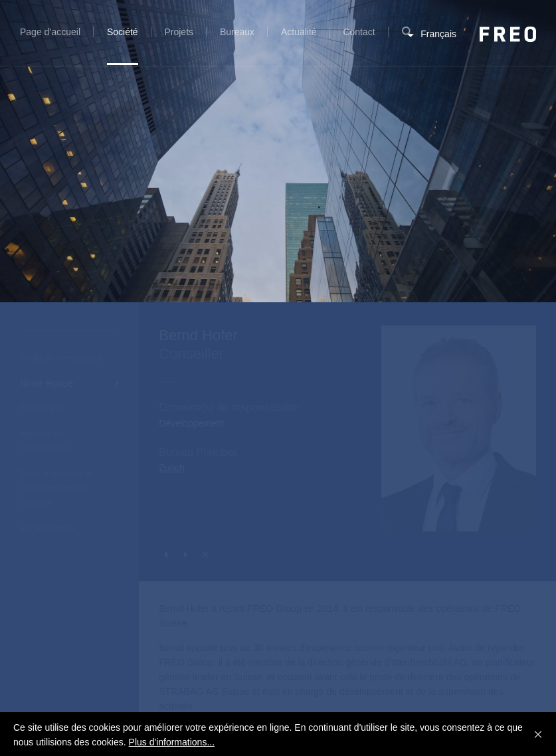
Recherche (407, 40)
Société (123, 32)
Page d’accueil (50, 32)
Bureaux (237, 32)
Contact (359, 32)
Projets (179, 32)
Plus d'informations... (172, 742)
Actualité (299, 32)
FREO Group (508, 34)
